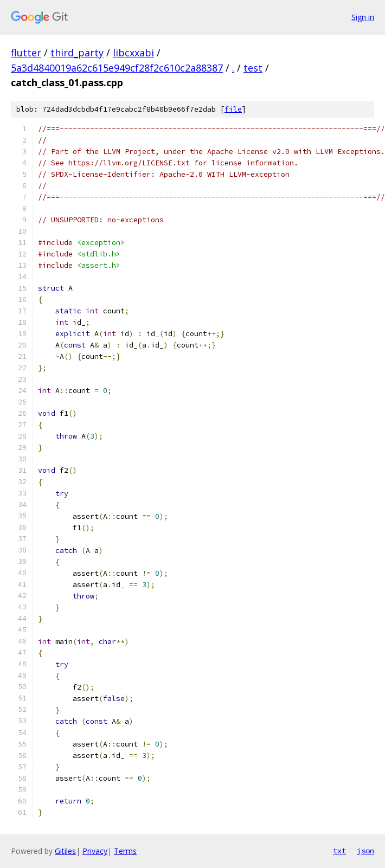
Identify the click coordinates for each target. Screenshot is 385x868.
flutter (26, 53)
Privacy (95, 851)
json (365, 851)
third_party (77, 53)
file (233, 109)
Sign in (363, 17)
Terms (125, 851)
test (253, 68)
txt (339, 851)
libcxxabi (133, 53)
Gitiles (65, 851)
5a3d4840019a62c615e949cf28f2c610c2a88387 (117, 68)
